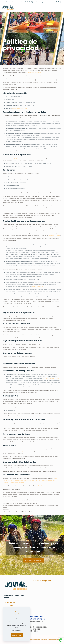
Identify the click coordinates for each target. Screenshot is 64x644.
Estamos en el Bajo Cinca (42, 581)
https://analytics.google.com (51, 379)
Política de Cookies (38, 287)
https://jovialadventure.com (34, 72)
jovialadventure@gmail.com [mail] (40, 2)
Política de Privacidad (54, 235)
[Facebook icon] (58, 2)
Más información (17, 631)
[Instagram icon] (60, 2)
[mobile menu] (61, 8)
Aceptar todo (17, 635)
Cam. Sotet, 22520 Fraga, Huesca (12, 606)
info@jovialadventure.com (27, 208)
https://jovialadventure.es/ (45, 486)
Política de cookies (54, 640)
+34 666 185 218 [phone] (26, 2)
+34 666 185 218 (9, 602)
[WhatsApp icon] (56, 2)
